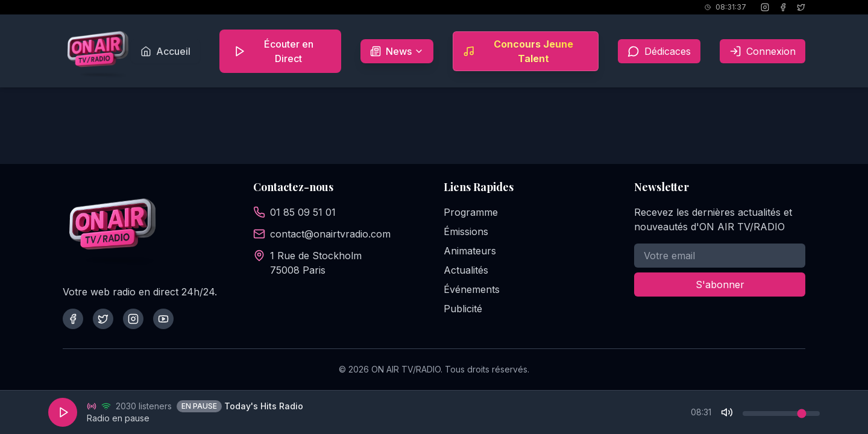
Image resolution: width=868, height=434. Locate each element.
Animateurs (470, 251)
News (402, 55)
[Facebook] (783, 7)
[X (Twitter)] (801, 7)
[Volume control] (781, 414)
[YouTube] (163, 319)
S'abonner (720, 285)
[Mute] (727, 412)
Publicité (463, 309)
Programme (471, 212)
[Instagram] (765, 7)
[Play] (63, 412)
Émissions (466, 231)
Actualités (466, 270)
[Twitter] (103, 319)
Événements (472, 289)
